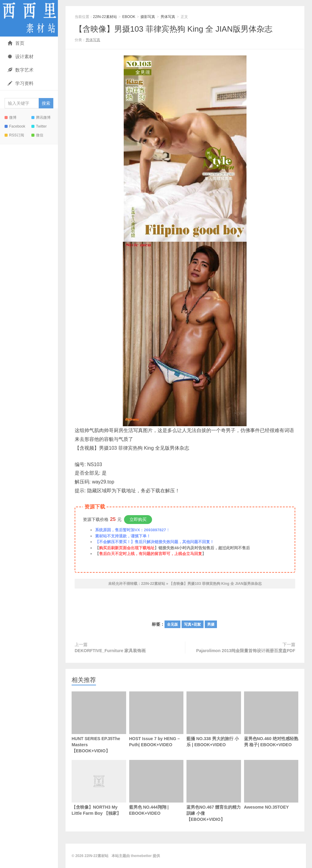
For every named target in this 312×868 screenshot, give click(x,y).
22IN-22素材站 (29, 18)
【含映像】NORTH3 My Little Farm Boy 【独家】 (99, 798)
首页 (16, 43)
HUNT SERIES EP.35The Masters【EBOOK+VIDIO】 (99, 722)
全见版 (172, 624)
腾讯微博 (41, 118)
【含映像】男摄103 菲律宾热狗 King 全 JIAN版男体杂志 (174, 29)
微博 (11, 118)
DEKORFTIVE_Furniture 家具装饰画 (110, 651)
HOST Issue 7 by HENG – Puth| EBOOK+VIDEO (156, 719)
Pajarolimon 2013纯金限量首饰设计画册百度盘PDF (246, 651)
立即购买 (138, 519)
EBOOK (129, 17)
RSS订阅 (14, 135)
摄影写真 (148, 17)
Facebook (15, 126)
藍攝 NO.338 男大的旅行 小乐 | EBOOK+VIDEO (214, 719)
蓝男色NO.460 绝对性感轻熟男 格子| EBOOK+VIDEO (271, 719)
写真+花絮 (192, 624)
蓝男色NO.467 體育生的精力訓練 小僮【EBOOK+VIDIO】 (214, 791)
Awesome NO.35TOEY (271, 785)
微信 (37, 135)
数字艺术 (21, 70)
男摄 (211, 624)
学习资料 (21, 83)
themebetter (141, 856)
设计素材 (21, 56)
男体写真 (168, 17)
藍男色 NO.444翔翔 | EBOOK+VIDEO (156, 788)
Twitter (39, 126)
